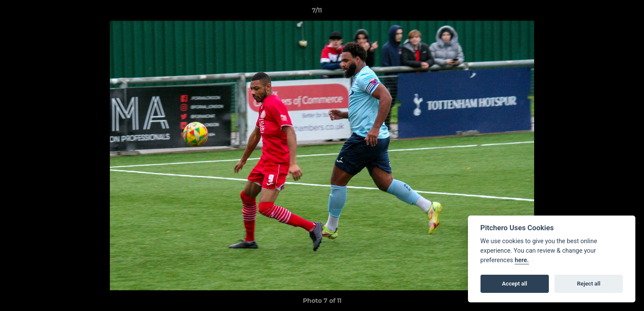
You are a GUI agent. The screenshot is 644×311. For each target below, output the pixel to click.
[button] (608, 13)
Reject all (589, 284)
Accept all (515, 284)
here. (522, 260)
